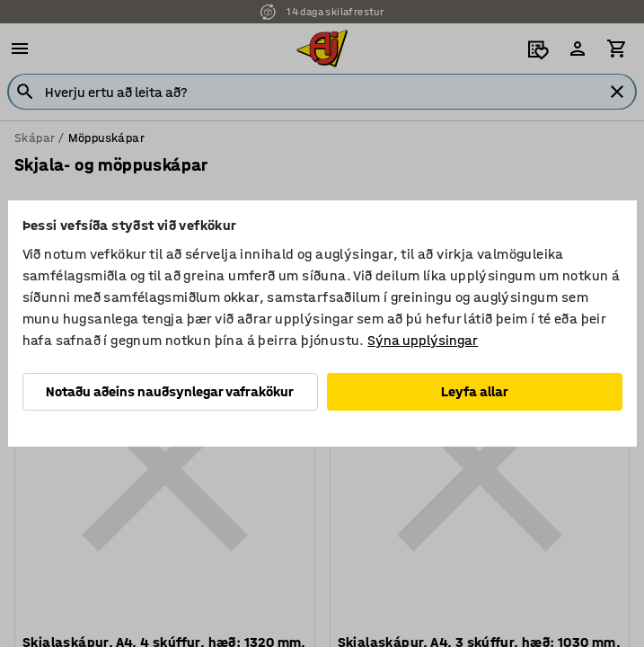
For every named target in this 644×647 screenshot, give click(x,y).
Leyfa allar (475, 391)
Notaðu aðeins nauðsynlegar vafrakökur (170, 391)
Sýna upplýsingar (423, 340)
